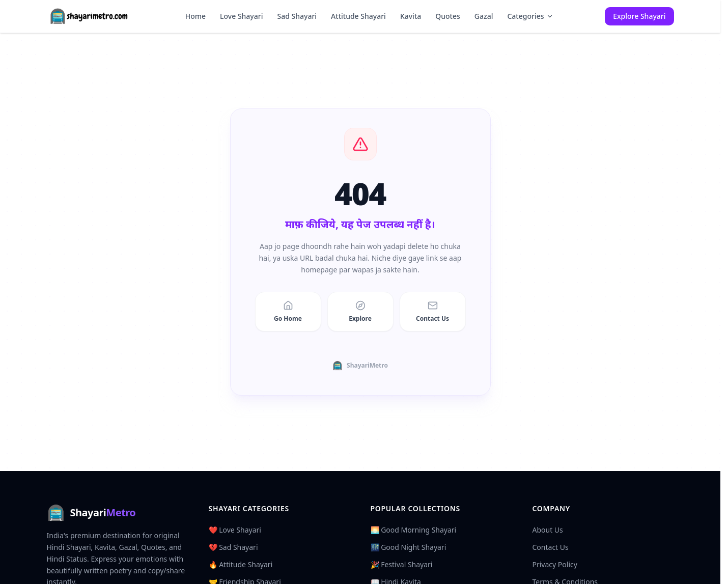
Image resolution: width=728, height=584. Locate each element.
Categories (530, 16)
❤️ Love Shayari (235, 530)
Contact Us (551, 547)
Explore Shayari (639, 16)
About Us (548, 530)
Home (195, 16)
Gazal (484, 16)
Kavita (411, 16)
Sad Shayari (297, 16)
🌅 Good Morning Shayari (414, 530)
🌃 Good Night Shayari (409, 547)
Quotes (448, 16)
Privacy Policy (555, 564)
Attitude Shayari (358, 16)
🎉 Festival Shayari (402, 564)
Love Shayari (241, 16)
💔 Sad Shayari (233, 547)
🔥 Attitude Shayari (241, 564)
